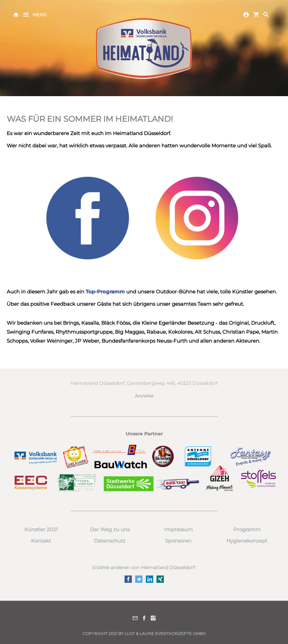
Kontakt (41, 541)
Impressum (178, 529)
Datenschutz (110, 541)
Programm (247, 529)
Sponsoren (178, 541)
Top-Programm (106, 292)
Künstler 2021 (41, 529)
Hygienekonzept (247, 541)
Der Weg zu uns (110, 529)
